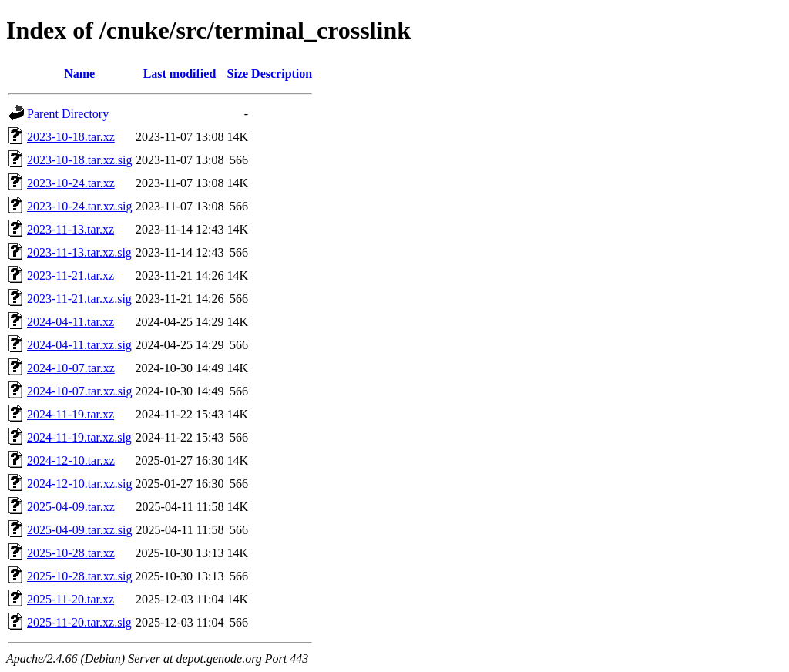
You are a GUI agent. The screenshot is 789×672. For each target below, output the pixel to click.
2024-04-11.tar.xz (71, 322)
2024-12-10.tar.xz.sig (79, 484)
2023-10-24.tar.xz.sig (79, 206)
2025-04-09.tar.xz (71, 507)
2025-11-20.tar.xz (71, 599)
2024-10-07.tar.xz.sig (79, 391)
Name (79, 74)
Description (282, 74)
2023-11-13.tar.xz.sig (79, 252)
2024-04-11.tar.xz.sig (79, 345)
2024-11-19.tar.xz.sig (79, 437)
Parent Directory (68, 114)
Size (238, 74)
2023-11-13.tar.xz (71, 229)
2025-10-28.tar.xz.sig (79, 576)
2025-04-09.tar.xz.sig (79, 530)
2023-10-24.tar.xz (71, 183)
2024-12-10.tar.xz (71, 460)
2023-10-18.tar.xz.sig (79, 160)
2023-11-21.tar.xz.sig (79, 299)
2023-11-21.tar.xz (71, 276)
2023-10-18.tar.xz (71, 137)
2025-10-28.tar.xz (71, 553)
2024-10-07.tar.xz (71, 368)
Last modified (180, 74)
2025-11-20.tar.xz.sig (79, 622)
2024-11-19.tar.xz (71, 414)
